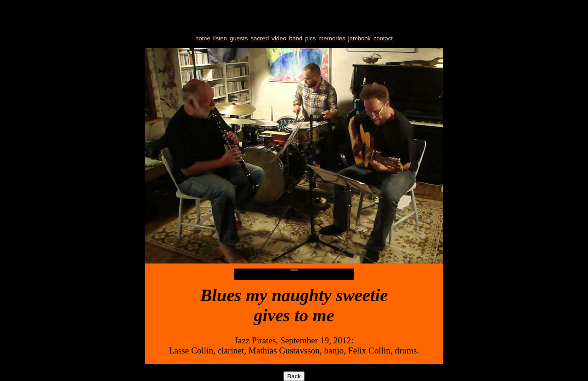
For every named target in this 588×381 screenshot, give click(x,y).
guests (239, 38)
